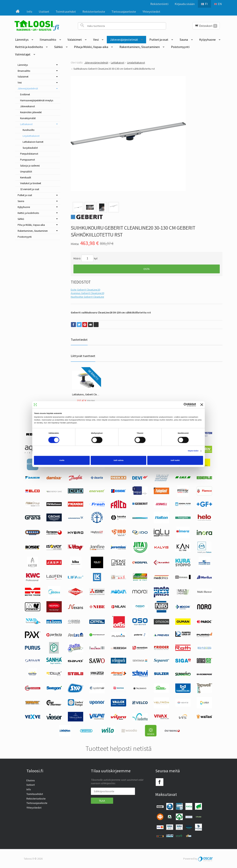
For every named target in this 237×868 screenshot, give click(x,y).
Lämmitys (22, 40)
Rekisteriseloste (94, 12)
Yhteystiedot (151, 12)
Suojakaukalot (30, 148)
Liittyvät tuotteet (83, 356)
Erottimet (25, 94)
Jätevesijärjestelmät (124, 40)
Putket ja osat (159, 40)
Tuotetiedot (79, 340)
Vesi (96, 40)
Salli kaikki (175, 460)
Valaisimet (75, 40)
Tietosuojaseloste (124, 12)
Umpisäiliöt (26, 172)
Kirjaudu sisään (185, 4)
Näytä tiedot (193, 451)
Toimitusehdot (66, 12)
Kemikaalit (26, 178)
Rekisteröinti (159, 4)
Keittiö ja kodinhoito (29, 47)
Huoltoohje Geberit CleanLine (87, 297)
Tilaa (102, 801)
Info (29, 12)
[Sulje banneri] (202, 405)
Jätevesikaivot (28, 106)
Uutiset (44, 12)
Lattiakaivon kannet (33, 142)
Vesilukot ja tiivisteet (31, 183)
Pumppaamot (28, 160)
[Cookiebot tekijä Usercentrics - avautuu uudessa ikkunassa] (179, 405)
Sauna (184, 40)
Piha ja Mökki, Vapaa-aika (91, 47)
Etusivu (31, 780)
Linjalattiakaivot (31, 136)
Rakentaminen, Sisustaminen (140, 47)
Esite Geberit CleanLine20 (85, 290)
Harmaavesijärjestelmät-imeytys (37, 100)
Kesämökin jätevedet (31, 112)
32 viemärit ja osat (30, 189)
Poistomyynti (180, 47)
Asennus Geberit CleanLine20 (87, 293)
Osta (146, 269)
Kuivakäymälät (28, 118)
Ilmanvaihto (48, 40)
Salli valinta (118, 460)
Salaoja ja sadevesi (30, 166)
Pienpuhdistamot (29, 154)
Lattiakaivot (26, 124)
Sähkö (58, 47)
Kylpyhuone (207, 40)
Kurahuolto (29, 130)
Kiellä (62, 460)
